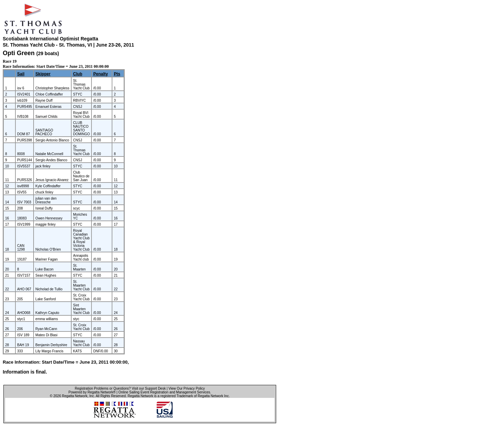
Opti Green (19, 53)
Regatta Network (75, 396)
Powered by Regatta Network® (92, 392)
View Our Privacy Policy (187, 388)
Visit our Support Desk (149, 388)
